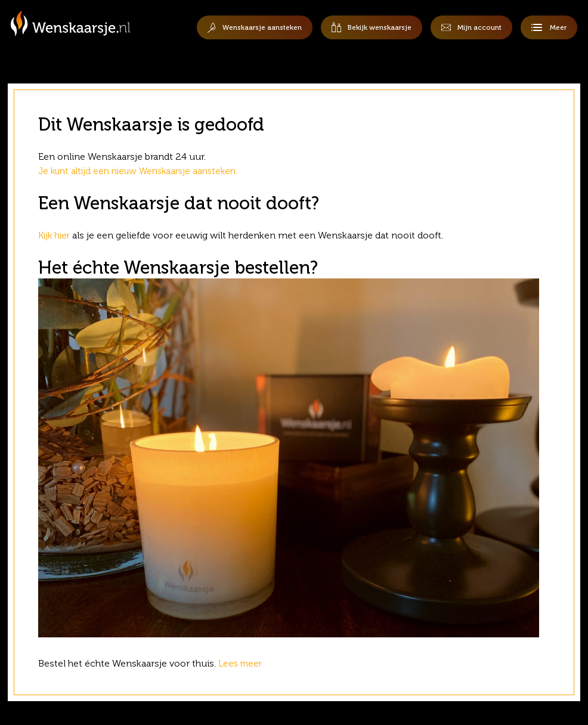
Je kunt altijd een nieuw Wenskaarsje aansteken (143, 171)
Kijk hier (55, 235)
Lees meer (243, 663)
